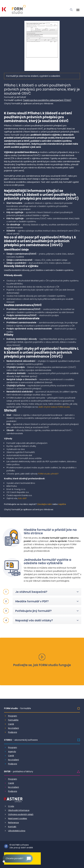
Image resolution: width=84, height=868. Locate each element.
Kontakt (12, 827)
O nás (11, 806)
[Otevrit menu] (78, 10)
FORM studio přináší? (48, 474)
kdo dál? (22, 498)
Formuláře (13, 720)
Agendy (12, 751)
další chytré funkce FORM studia (54, 407)
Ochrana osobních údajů (21, 814)
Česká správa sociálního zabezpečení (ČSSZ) (47, 100)
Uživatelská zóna (17, 831)
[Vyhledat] (71, 10)
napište (62, 504)
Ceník (11, 724)
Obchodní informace (19, 810)
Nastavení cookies (18, 818)
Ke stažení (14, 728)
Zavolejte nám (45, 504)
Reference (13, 822)
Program (13, 716)
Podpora (13, 732)
